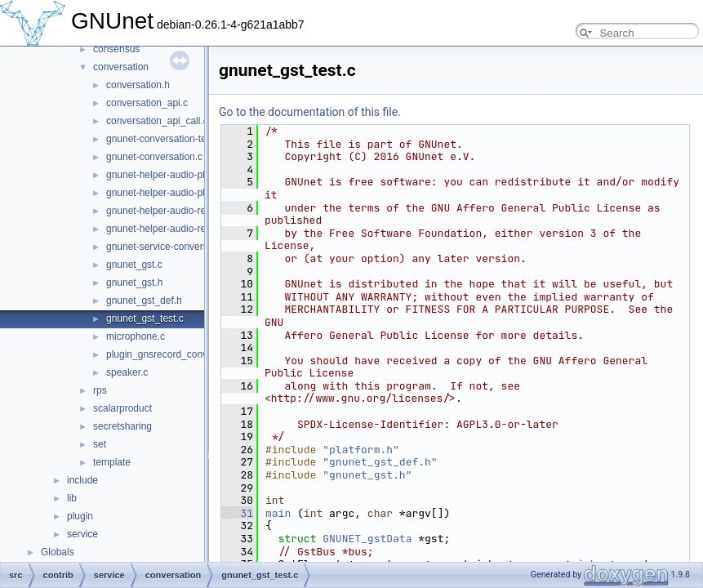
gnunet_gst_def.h (144, 301)
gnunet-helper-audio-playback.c (175, 193)
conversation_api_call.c (157, 121)
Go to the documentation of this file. (310, 112)
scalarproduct (122, 408)
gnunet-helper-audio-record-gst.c (178, 211)
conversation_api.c (147, 103)
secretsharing (122, 426)
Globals (58, 552)
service (82, 534)
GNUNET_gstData (367, 539)
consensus (116, 49)
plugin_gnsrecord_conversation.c (178, 354)
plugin (80, 516)
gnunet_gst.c (134, 265)
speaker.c (127, 372)
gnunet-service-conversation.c (171, 247)
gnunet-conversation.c (154, 157)
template (112, 462)
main (278, 513)
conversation (121, 67)
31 (237, 513)
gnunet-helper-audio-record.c (169, 229)
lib (72, 498)
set (100, 444)
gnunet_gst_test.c (145, 318)
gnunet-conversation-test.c (164, 139)
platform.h (361, 450)
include (82, 480)
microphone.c (136, 336)
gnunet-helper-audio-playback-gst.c (183, 175)
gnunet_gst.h (134, 283)
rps (100, 390)
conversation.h (138, 85)
